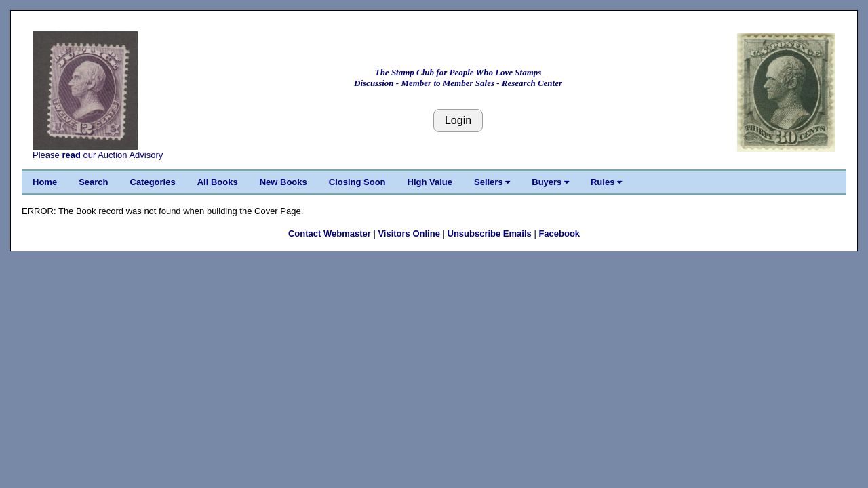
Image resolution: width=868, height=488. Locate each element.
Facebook (559, 233)
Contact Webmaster (330, 233)
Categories (153, 182)
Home (45, 182)
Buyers (550, 182)
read (71, 155)
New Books (283, 182)
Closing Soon (357, 182)
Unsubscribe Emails (490, 233)
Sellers (492, 182)
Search (93, 182)
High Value (430, 182)
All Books (218, 182)
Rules (606, 182)
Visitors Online (409, 233)
